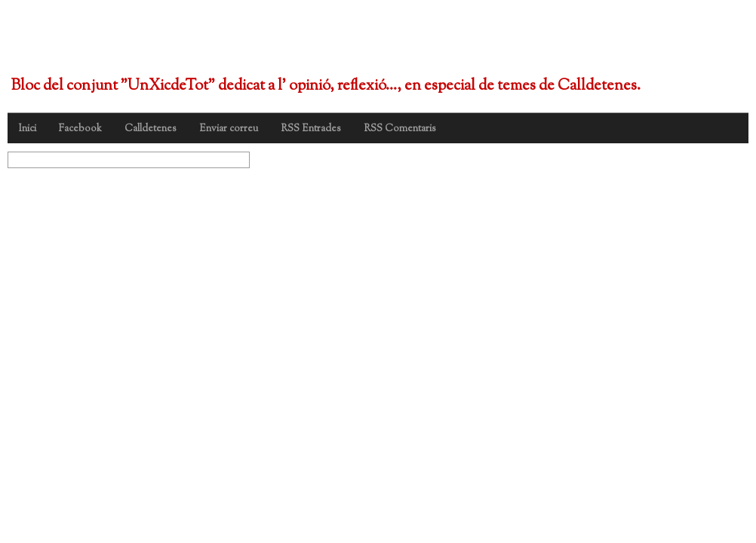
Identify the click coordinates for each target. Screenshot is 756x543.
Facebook (80, 129)
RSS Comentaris (400, 129)
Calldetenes (151, 129)
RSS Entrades (311, 129)
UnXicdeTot (97, 44)
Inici (28, 129)
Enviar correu (229, 129)
